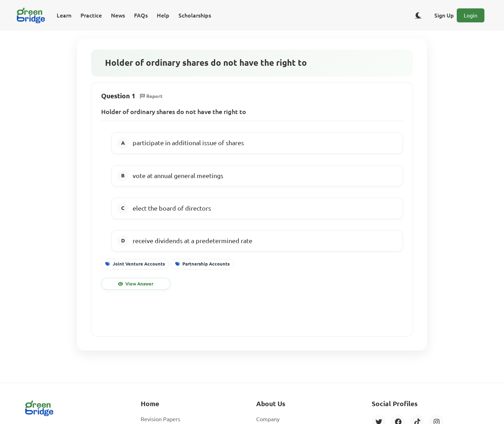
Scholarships (195, 15)
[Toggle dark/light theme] (418, 15)
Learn (64, 15)
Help (163, 15)
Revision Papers (160, 419)
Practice (91, 15)
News (118, 15)
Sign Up (444, 15)
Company (268, 419)
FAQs (141, 15)
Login (471, 15)
